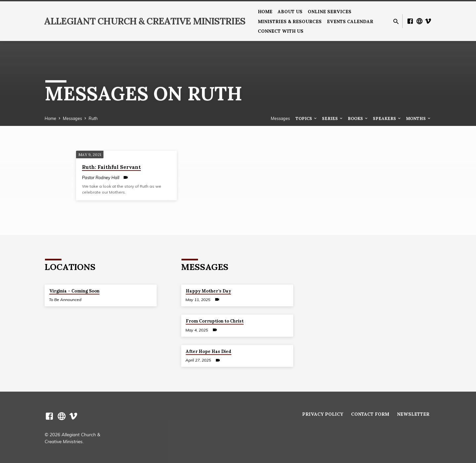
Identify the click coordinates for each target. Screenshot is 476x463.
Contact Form (370, 414)
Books (358, 118)
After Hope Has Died (209, 351)
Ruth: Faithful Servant (111, 167)
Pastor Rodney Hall (101, 177)
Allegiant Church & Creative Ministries (145, 21)
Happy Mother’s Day (208, 291)
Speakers (387, 118)
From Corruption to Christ (215, 321)
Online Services (330, 12)
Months (419, 118)
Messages (72, 118)
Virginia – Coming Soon (74, 291)
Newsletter (413, 414)
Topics (307, 118)
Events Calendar (350, 21)
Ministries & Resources (290, 21)
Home (265, 12)
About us (290, 12)
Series (333, 118)
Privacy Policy (323, 414)
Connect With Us (281, 31)
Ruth (93, 118)
